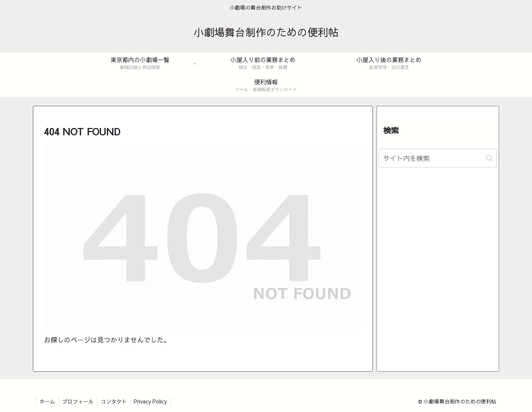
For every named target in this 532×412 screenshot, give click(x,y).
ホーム (48, 401)
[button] (489, 158)
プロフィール (79, 401)
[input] (438, 158)
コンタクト (115, 401)
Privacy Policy (152, 401)
